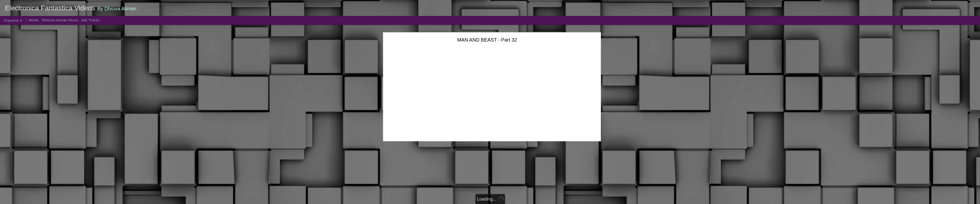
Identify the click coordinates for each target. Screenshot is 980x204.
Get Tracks (91, 20)
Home (33, 20)
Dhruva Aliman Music (60, 20)
